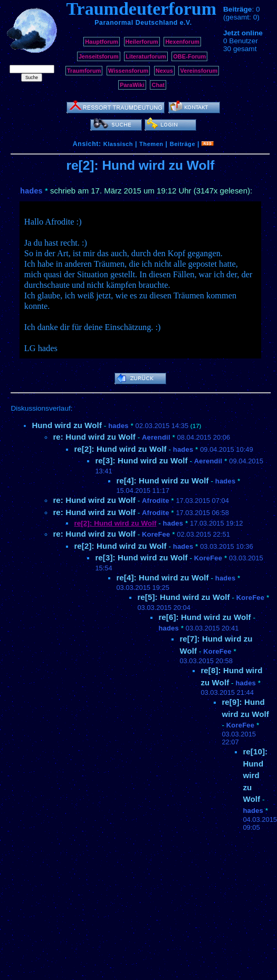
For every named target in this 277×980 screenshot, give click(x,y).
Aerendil (156, 437)
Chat (158, 85)
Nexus (164, 71)
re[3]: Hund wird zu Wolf (141, 460)
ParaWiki (132, 85)
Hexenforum (182, 42)
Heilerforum (142, 42)
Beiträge (183, 144)
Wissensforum (128, 71)
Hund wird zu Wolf (67, 425)
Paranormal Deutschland (136, 23)
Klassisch (118, 144)
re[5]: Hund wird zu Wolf (183, 597)
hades (31, 191)
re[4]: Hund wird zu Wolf (162, 481)
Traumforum (84, 71)
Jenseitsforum (99, 56)
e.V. (186, 23)
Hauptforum (102, 42)
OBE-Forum (189, 56)
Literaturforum (146, 56)
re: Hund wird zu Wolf (94, 437)
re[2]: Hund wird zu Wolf (120, 449)
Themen (151, 144)
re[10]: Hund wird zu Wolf (255, 775)
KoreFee (156, 534)
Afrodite (156, 501)
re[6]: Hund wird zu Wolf (204, 617)
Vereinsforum (199, 71)
